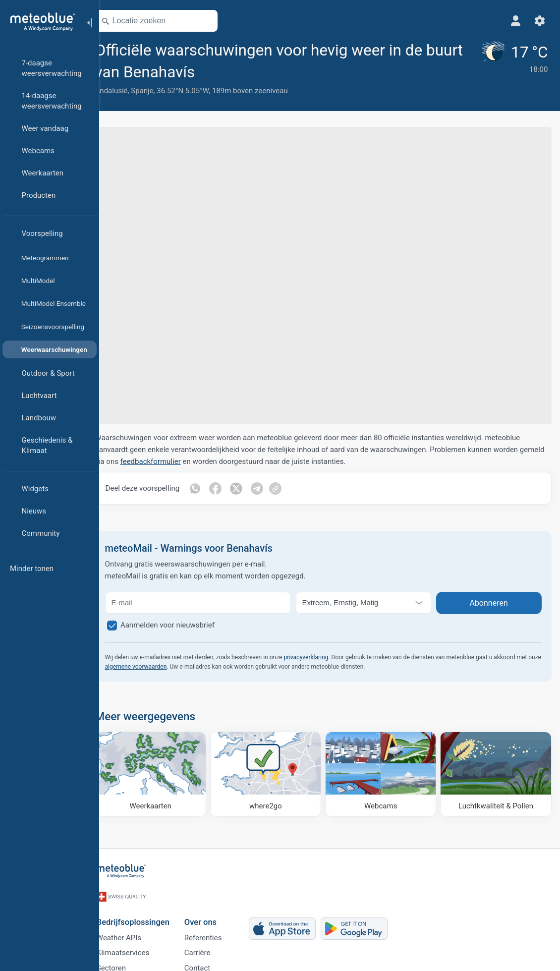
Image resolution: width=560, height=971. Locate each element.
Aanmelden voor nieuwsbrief (182, 625)
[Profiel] (514, 21)
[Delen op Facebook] (230, 488)
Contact (210, 963)
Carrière (210, 947)
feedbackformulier (191, 461)
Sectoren (124, 963)
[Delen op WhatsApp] (209, 488)
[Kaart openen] (220, 21)
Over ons (213, 913)
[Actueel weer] (512, 68)
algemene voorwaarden (176, 667)
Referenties (216, 930)
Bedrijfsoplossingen (145, 913)
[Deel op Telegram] (272, 488)
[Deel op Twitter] (251, 488)
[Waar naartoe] (274, 773)
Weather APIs (131, 930)
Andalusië (125, 91)
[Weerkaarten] (163, 773)
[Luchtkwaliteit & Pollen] (497, 773)
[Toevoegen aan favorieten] (222, 71)
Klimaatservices (135, 947)
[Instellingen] (538, 21)
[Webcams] (385, 773)
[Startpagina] (39, 22)
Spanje (156, 91)
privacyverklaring (320, 657)
